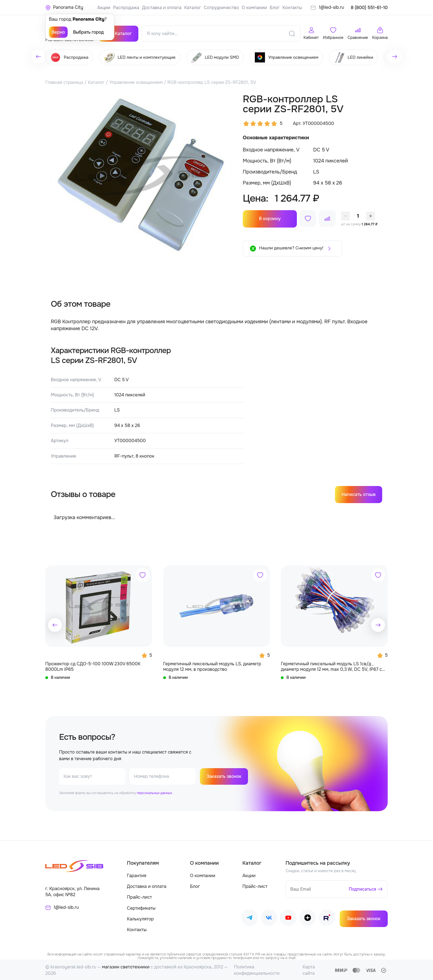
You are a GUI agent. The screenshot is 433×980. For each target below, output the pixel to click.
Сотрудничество (221, 8)
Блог (274, 8)
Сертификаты (141, 907)
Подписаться (362, 888)
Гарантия (137, 875)
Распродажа (126, 8)
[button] (55, 624)
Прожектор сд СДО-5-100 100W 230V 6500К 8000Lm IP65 (93, 666)
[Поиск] (292, 33)
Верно (58, 32)
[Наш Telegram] (250, 918)
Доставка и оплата (162, 8)
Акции (104, 8)
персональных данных (154, 792)
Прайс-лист (140, 897)
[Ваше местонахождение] (64, 7)
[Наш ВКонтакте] (269, 918)
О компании (254, 8)
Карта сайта (309, 969)
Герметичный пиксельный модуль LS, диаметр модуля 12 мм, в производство (212, 666)
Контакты (292, 8)
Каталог (193, 8)
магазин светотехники (126, 966)
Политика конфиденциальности (257, 969)
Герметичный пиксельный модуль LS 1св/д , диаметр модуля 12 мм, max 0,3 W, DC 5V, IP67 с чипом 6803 (331, 666)
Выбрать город (88, 32)
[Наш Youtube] (288, 918)
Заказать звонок (224, 776)
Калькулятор (140, 918)
